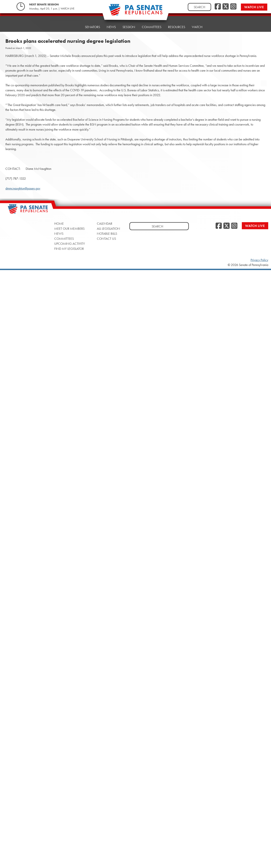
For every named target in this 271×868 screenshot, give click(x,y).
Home (74, 27)
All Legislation (108, 228)
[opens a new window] (264, 76)
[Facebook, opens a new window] (218, 7)
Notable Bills (107, 234)
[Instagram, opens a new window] (233, 7)
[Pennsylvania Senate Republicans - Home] (135, 12)
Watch (197, 22)
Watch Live (254, 7)
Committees (152, 24)
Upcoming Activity (70, 244)
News (111, 25)
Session (129, 24)
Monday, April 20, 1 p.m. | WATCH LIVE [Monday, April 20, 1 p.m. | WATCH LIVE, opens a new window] (52, 9)
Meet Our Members (69, 228)
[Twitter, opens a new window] (226, 7)
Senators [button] (92, 26)
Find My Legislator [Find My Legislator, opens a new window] (69, 249)
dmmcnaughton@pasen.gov (23, 188)
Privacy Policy (259, 260)
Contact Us (106, 239)
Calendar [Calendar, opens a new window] (105, 223)
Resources (177, 23)
